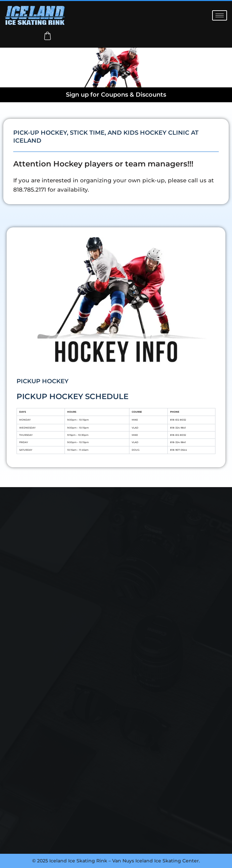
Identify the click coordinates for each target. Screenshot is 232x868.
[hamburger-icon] (220, 15)
